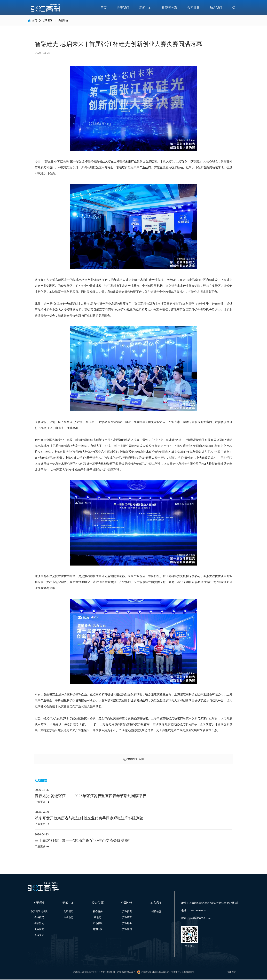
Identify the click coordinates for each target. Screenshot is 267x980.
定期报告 (98, 930)
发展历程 (39, 930)
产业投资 (127, 912)
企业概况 (39, 918)
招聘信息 (156, 912)
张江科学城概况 (39, 912)
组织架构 (39, 924)
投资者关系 (169, 8)
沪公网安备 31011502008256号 (155, 972)
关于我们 (123, 8)
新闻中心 (145, 8)
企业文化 (39, 936)
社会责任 (98, 912)
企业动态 (68, 918)
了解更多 (42, 802)
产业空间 (127, 930)
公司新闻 (48, 20)
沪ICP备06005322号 (126, 972)
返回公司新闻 (134, 760)
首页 (104, 8)
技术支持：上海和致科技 (183, 972)
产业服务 (127, 924)
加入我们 (216, 8)
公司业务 (193, 8)
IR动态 (98, 918)
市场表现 (98, 924)
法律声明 (231, 972)
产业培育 (127, 918)
